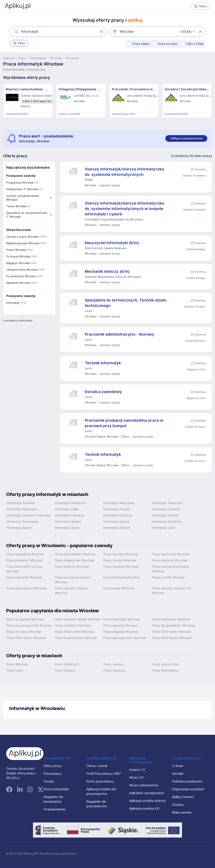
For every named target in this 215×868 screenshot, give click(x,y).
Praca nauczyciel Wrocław (171, 554)
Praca (22, 58)
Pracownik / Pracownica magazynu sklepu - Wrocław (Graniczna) (134, 89)
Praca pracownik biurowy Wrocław (73, 580)
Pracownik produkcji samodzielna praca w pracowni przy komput (124, 423)
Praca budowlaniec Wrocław (75, 554)
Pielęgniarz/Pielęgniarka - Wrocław (81, 89)
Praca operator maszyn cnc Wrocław (172, 591)
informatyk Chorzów (118, 515)
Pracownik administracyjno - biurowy (120, 334)
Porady (49, 781)
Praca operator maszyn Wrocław (72, 591)
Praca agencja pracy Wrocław (125, 638)
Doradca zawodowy (103, 392)
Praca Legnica (113, 664)
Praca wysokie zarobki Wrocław (78, 619)
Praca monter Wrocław (120, 560)
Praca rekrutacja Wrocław (122, 619)
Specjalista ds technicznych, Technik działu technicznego (126, 303)
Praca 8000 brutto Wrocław (172, 638)
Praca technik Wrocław (168, 577)
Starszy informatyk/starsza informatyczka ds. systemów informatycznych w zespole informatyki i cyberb (124, 209)
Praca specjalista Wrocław (25, 554)
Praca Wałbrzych (67, 664)
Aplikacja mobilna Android (147, 801)
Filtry (19, 43)
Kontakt (178, 774)
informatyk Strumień (21, 503)
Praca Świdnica (114, 670)
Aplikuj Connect (183, 797)
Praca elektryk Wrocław (72, 567)
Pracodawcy (53, 774)
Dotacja (178, 805)
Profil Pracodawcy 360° (104, 774)
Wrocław (56, 58)
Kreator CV (137, 770)
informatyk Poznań (117, 509)
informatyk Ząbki (67, 509)
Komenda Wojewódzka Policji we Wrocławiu (113, 277)
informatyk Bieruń (19, 528)
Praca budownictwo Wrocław (76, 638)
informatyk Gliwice (68, 522)
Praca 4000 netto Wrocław (74, 632)
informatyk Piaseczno (70, 503)
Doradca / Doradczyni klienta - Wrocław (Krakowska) (187, 89)
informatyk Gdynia (116, 522)
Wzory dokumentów (144, 785)
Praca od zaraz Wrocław (24, 632)
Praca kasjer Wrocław (119, 588)
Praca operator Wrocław (121, 554)
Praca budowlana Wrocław (171, 619)
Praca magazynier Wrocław (74, 560)
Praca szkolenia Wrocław (73, 625)
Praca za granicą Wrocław (25, 619)
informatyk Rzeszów (166, 522)
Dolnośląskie (38, 58)
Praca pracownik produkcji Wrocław (170, 569)
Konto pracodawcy (100, 781)
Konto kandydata (56, 789)
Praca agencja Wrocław (120, 625)
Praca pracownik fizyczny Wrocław (25, 569)
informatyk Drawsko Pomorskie (29, 515)
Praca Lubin (15, 670)
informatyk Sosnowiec (22, 522)
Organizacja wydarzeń (188, 789)
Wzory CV (137, 777)
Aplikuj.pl (9, 58)
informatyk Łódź (163, 528)
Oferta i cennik (97, 766)
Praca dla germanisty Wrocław (173, 625)
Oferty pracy (53, 766)
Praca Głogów (65, 670)
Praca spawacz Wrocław (121, 567)
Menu (201, 6)
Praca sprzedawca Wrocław (26, 588)
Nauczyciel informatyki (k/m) (112, 243)
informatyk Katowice (70, 515)
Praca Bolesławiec (165, 670)
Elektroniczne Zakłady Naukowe (106, 248)
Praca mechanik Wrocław (121, 577)
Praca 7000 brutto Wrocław (26, 638)
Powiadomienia (54, 809)
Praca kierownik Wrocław (24, 577)
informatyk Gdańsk (117, 528)
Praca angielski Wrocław (121, 632)
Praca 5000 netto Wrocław (171, 632)
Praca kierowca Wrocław (170, 560)
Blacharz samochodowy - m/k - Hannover (28, 89)
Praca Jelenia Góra (165, 664)
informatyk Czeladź (166, 509)
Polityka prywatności (187, 781)
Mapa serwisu (182, 812)
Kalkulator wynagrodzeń (147, 793)
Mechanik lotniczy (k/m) (107, 271)
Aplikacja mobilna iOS (144, 808)
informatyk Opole (67, 528)
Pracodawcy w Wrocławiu (18, 321)
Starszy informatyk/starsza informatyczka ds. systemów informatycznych (124, 172)
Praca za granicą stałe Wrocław (29, 625)
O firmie (178, 766)
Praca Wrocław (17, 664)
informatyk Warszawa (119, 503)
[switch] (186, 138)
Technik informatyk (103, 363)
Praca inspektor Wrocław (24, 560)
